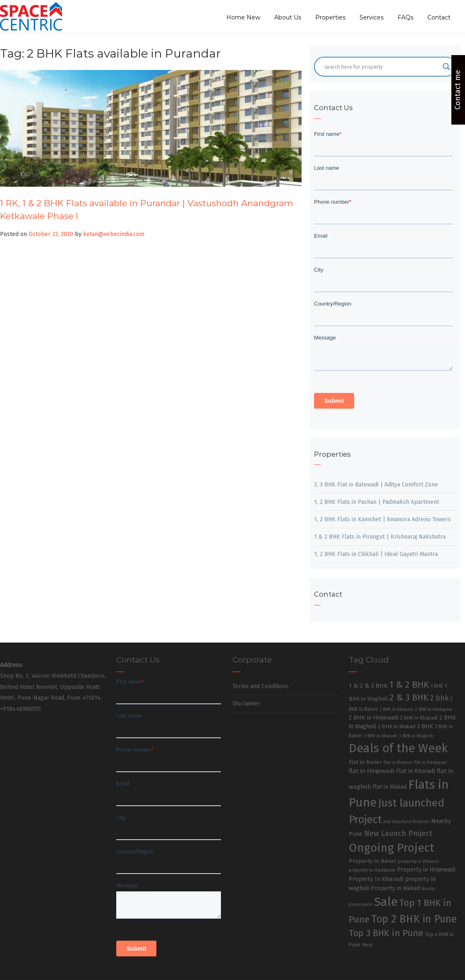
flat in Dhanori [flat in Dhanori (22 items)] (398, 762)
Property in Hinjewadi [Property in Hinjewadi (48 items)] (426, 869)
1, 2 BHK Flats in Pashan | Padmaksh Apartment (376, 502)
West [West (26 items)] (367, 945)
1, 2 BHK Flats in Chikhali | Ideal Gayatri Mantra (376, 554)
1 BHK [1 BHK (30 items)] (437, 686)
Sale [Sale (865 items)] (386, 902)
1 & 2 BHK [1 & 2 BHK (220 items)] (409, 685)
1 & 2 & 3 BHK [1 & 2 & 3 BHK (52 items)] (368, 686)
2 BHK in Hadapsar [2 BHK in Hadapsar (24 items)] (434, 709)
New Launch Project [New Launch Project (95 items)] (398, 833)
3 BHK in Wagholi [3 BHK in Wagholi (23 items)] (416, 736)
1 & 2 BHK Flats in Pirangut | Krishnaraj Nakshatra (380, 537)
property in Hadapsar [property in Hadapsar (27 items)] (372, 870)
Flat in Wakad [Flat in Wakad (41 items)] (389, 787)
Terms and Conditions (261, 686)
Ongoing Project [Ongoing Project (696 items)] (392, 848)
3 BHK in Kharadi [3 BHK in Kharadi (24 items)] (380, 736)
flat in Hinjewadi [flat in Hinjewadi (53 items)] (372, 771)
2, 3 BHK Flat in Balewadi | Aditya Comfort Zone (376, 485)
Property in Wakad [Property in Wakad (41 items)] (395, 888)
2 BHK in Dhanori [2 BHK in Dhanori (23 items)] (396, 709)
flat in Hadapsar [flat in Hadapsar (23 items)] (430, 762)
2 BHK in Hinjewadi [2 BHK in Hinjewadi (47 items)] (374, 718)
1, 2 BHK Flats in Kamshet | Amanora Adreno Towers (382, 519)
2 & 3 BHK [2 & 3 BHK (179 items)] (409, 698)
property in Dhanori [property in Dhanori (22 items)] (418, 861)
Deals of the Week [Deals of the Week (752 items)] (398, 748)
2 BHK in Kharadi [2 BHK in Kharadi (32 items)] (419, 718)
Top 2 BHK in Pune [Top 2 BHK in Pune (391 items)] (414, 919)
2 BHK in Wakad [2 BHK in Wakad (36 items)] (397, 726)
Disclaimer (246, 704)
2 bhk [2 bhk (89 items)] (439, 698)
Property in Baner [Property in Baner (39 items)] (373, 861)
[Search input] (381, 67)
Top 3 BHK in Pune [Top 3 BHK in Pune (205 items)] (386, 933)
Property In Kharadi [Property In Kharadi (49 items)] (376, 879)
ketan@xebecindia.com (114, 234)
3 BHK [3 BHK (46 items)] (425, 726)
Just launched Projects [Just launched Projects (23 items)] (406, 822)
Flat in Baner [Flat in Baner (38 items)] (365, 762)
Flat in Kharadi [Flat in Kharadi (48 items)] (416, 771)
